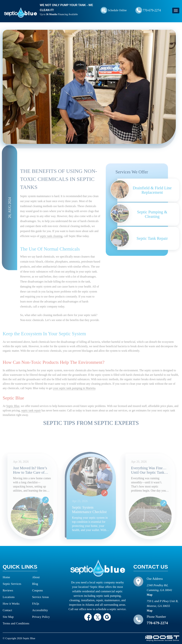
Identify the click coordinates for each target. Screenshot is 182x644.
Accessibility (40, 610)
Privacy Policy (41, 617)
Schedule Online (117, 10)
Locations (9, 597)
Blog (35, 584)
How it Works (11, 604)
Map (150, 595)
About (36, 577)
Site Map (8, 617)
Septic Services (12, 584)
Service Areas (41, 597)
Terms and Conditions (16, 623)
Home (6, 577)
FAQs (36, 604)
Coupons (38, 590)
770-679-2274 (152, 10)
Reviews (8, 590)
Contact (7, 610)
